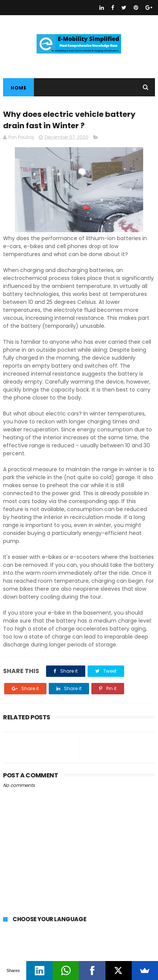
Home (18, 88)
